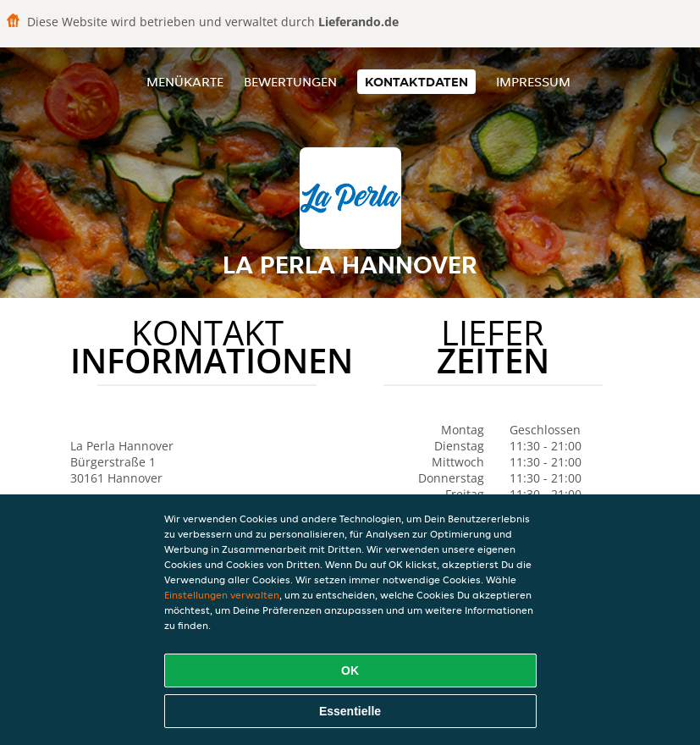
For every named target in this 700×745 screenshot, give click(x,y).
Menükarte (185, 82)
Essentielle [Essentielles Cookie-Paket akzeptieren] (350, 711)
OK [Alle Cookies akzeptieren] (350, 670)
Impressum (533, 82)
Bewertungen (290, 82)
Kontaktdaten (416, 82)
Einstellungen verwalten (222, 595)
